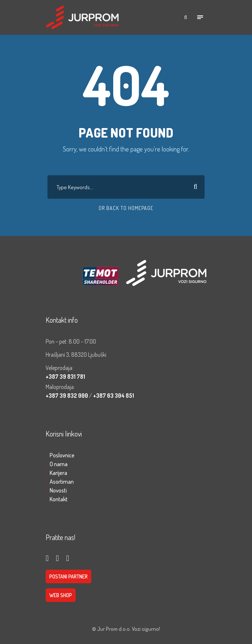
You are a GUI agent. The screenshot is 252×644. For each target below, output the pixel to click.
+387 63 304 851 (114, 396)
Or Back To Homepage (126, 208)
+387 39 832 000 (67, 396)
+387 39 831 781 (65, 377)
